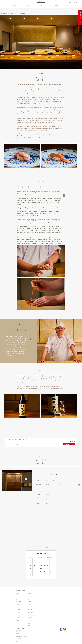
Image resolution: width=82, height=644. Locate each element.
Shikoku (18, 619)
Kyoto (17, 597)
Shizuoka (18, 614)
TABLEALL (41, 3)
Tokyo (17, 595)
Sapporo (18, 600)
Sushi (18, 13)
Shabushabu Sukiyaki (33, 619)
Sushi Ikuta (23, 13)
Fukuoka (18, 606)
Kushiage (30, 617)
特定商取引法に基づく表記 (22, 637)
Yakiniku (30, 609)
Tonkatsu (30, 627)
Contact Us (19, 632)
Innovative (30, 606)
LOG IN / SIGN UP (73, 2)
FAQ (41, 6)
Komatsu (18, 603)
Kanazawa (13, 13)
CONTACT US (54, 6)
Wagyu (29, 600)
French (29, 603)
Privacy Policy (20, 635)
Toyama (18, 605)
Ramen (29, 622)
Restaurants (7, 13)
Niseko (18, 612)
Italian (29, 601)
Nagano (18, 616)
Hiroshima (19, 617)
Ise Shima (18, 609)
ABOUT (28, 6)
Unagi (29, 614)
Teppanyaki (30, 612)
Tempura (30, 598)
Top (2, 13)
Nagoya (18, 608)
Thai (29, 624)
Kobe (17, 611)
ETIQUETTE (68, 6)
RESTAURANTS (15, 6)
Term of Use (19, 638)
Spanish (30, 608)
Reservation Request (69, 444)
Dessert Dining (31, 616)
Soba (29, 625)
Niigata (18, 620)
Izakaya (30, 620)
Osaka (18, 598)
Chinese (30, 605)
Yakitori (29, 611)
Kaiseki (29, 597)
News (17, 633)
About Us (18, 630)
